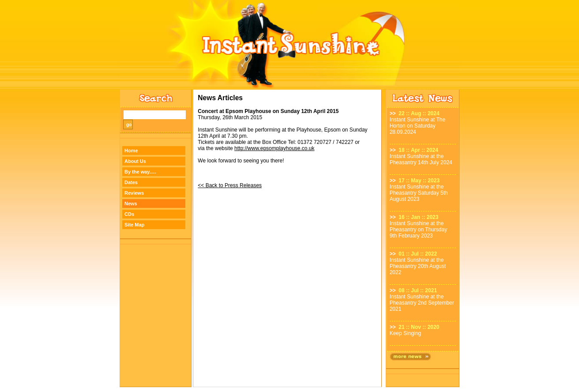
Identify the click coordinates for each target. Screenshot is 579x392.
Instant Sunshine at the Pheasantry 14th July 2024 (421, 159)
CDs (129, 214)
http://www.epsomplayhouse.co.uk (274, 148)
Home (131, 151)
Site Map (134, 225)
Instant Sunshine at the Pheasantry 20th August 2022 (418, 266)
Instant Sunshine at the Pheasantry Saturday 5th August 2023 (419, 193)
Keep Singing (405, 333)
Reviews (134, 193)
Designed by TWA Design (290, 390)
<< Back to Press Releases (230, 185)
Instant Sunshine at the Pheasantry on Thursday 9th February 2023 (419, 230)
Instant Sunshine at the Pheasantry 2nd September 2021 (422, 303)
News (131, 204)
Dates (131, 182)
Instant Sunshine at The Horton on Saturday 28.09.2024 (418, 126)
